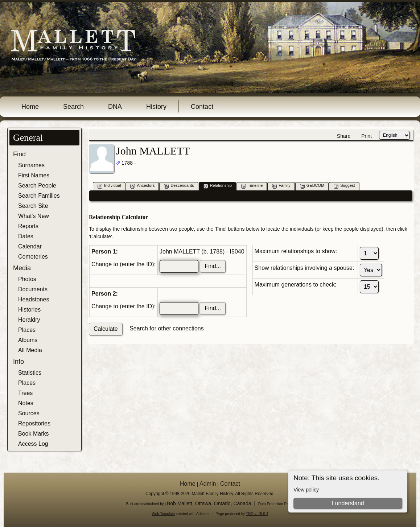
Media (22, 268)
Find (19, 154)
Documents (33, 289)
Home (30, 107)
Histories (29, 310)
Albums (28, 340)
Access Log (33, 444)
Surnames (31, 165)
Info (18, 362)
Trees (25, 393)
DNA (115, 107)
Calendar (30, 246)
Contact (202, 107)
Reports (28, 226)
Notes (26, 403)
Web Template (164, 514)
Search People (37, 186)
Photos (27, 279)
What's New (34, 216)
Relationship (218, 186)
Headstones (34, 299)
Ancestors (142, 186)
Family (281, 186)
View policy (306, 490)
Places (27, 330)
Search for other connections (167, 328)
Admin (208, 484)
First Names (34, 175)
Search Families (39, 196)
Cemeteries (33, 257)
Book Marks (33, 434)
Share (344, 136)
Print (367, 136)
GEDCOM (312, 186)
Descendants (179, 186)
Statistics (30, 373)
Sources (29, 413)
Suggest (344, 186)
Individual (109, 186)
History (156, 107)
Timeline (252, 186)
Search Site (33, 206)
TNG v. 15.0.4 (257, 514)
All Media (30, 350)
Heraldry (29, 320)
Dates (26, 236)
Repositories (34, 423)
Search (73, 107)
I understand (348, 503)
